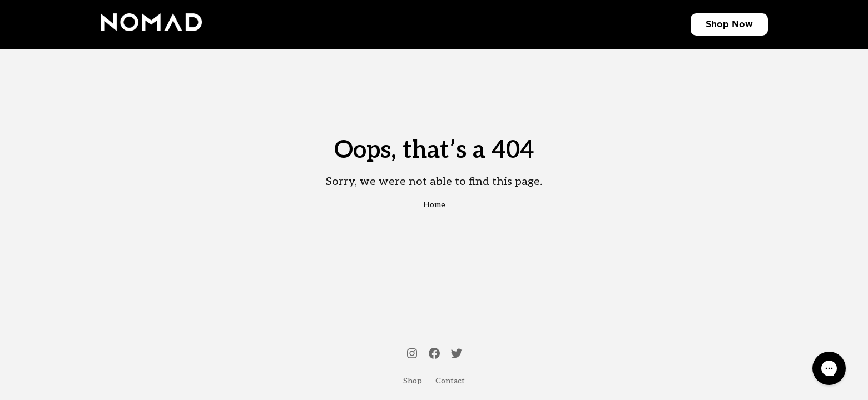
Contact (450, 381)
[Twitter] (457, 354)
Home (434, 205)
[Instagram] (412, 354)
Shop (717, 24)
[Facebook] (434, 354)
